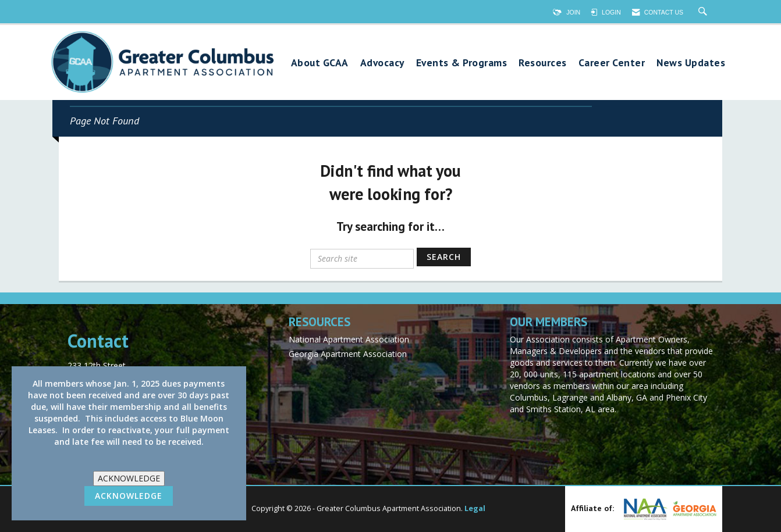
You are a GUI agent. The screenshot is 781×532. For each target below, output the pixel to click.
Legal (475, 508)
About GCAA (320, 63)
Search (444, 257)
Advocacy (382, 63)
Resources (543, 63)
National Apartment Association (349, 339)
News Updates (691, 63)
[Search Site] (704, 12)
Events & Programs (462, 63)
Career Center (612, 63)
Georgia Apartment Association (348, 354)
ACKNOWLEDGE (129, 478)
